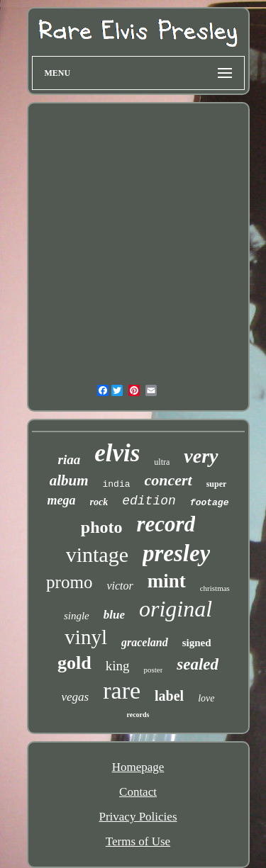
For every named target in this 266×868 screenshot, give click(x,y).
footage (210, 503)
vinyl (86, 637)
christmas (215, 588)
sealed (198, 664)
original (176, 609)
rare (122, 691)
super (217, 484)
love (206, 698)
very (201, 456)
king (118, 666)
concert (168, 480)
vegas (76, 697)
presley (176, 553)
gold (74, 663)
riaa (69, 460)
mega (62, 500)
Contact (138, 792)
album (69, 480)
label (169, 696)
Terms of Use (138, 841)
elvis (117, 453)
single (77, 616)
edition (149, 501)
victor (120, 586)
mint (167, 581)
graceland (145, 642)
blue (114, 615)
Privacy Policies (138, 817)
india (116, 484)
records (138, 715)
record (166, 524)
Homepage (138, 767)
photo (102, 527)
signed (197, 643)
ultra (162, 462)
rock (99, 502)
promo (69, 582)
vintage (97, 554)
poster (153, 670)
